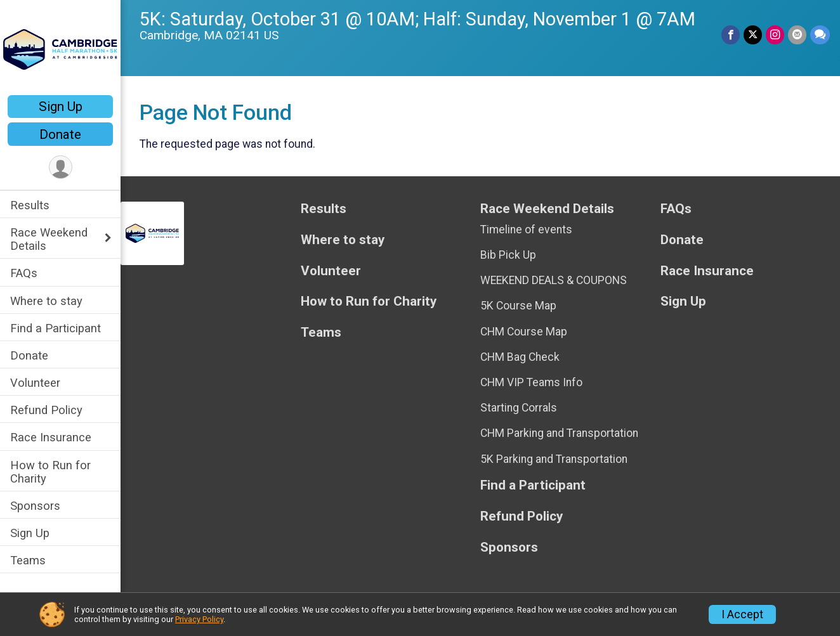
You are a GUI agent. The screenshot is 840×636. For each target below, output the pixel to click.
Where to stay (46, 301)
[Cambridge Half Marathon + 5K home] (60, 49)
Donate (60, 134)
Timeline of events (526, 230)
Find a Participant (56, 328)
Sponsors (35, 506)
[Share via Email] (797, 35)
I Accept (742, 614)
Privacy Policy (199, 619)
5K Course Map (518, 306)
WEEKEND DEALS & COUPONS (554, 280)
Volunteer (35, 383)
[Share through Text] (820, 35)
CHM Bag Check (520, 357)
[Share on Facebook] (731, 35)
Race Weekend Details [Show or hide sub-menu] (49, 239)
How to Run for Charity (50, 472)
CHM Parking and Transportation (559, 433)
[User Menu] (61, 167)
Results (30, 205)
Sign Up (61, 107)
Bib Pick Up (508, 255)
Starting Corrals (519, 408)
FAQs (24, 273)
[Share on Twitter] (753, 35)
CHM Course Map (524, 332)
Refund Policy (46, 410)
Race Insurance (51, 437)
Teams (28, 560)
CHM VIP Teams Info (531, 382)
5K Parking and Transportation (554, 459)
